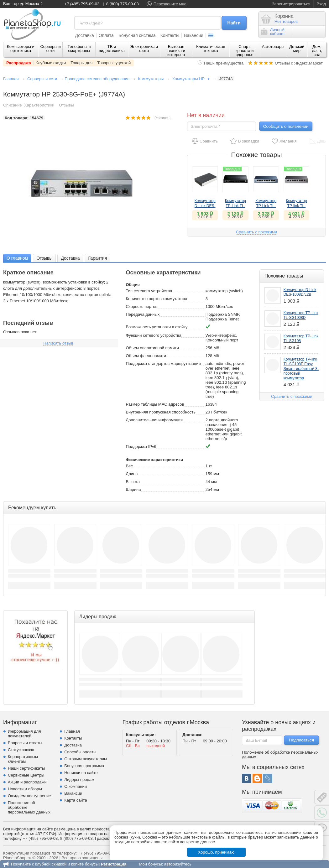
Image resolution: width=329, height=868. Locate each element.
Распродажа (19, 63)
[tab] (17, 258)
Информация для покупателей (24, 734)
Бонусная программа (84, 766)
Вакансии (194, 35)
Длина (132, 474)
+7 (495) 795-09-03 (82, 4)
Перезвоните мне (170, 4)
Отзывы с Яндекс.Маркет (299, 63)
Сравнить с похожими (256, 232)
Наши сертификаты (26, 768)
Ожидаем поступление (29, 796)
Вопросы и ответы (25, 743)
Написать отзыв (58, 343)
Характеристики (39, 105)
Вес (129, 466)
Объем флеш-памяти (146, 356)
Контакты (170, 35)
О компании (76, 786)
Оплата (106, 35)
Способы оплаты (80, 752)
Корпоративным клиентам (23, 759)
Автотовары (273, 47)
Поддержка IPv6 (141, 447)
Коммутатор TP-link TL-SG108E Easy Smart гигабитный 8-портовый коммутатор (301, 369)
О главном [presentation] (17, 258)
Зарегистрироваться (291, 4)
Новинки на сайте (81, 773)
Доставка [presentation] (70, 258)
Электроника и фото (144, 49)
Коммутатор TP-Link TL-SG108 (266, 206)
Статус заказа (21, 750)
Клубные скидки (51, 63)
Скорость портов (141, 307)
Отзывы (66, 105)
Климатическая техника (211, 49)
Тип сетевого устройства (149, 291)
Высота (133, 482)
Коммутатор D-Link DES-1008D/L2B (205, 206)
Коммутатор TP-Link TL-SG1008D (235, 206)
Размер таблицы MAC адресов (155, 404)
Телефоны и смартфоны (79, 49)
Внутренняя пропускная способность (161, 412)
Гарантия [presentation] (98, 258)
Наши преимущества (224, 63)
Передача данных (143, 314)
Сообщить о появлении (286, 126)
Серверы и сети (50, 49)
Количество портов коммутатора (156, 299)
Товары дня (81, 63)
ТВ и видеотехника (112, 49)
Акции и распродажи (27, 782)
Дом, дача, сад (317, 51)
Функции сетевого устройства (153, 335)
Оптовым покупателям (86, 759)
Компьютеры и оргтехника (21, 49)
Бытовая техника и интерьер (176, 51)
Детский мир (297, 49)
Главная (11, 79)
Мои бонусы (150, 864)
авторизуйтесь (178, 864)
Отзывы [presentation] (44, 258)
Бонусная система (137, 35)
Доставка (85, 35)
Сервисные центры (26, 775)
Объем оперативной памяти (152, 348)
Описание (13, 105)
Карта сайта (76, 800)
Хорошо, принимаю (216, 852)
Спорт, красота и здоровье (245, 51)
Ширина (133, 489)
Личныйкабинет (273, 32)
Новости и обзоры (25, 789)
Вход (321, 4)
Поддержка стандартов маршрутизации (163, 364)
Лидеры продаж (79, 780)
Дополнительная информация (154, 420)
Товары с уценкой (114, 63)
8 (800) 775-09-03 (123, 4)
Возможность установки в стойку (157, 327)
